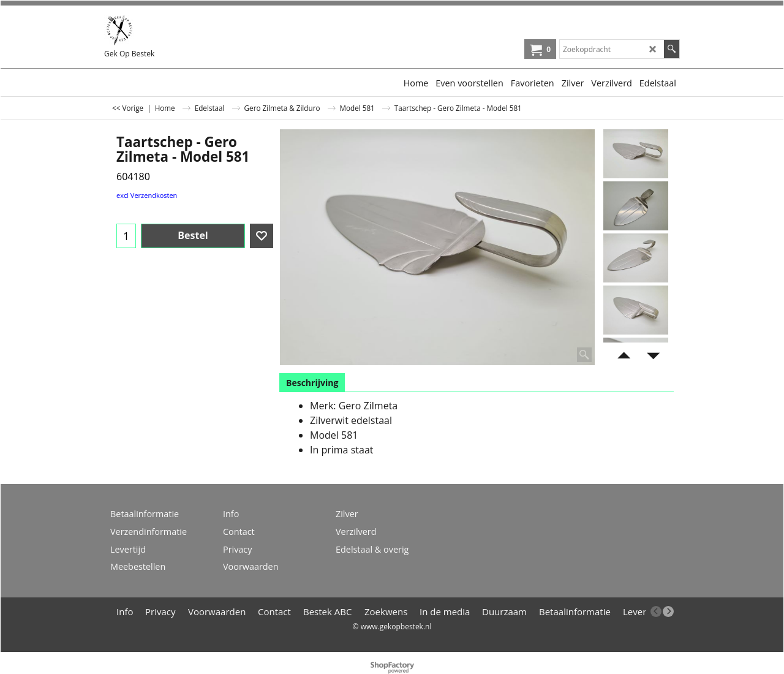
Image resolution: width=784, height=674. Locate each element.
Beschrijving (312, 383)
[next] (668, 612)
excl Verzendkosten (147, 195)
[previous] (656, 612)
